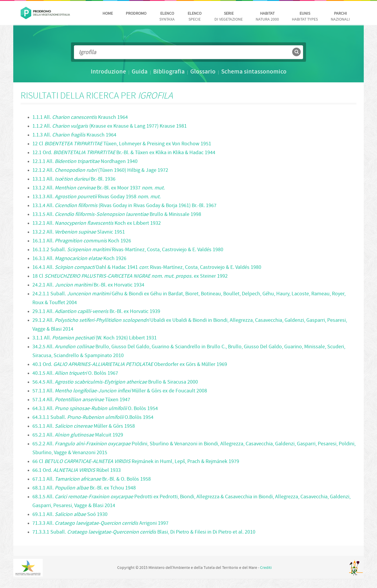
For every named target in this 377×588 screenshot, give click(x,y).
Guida (140, 72)
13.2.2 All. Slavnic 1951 (79, 232)
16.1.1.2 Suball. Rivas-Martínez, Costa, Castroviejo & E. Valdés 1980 (128, 250)
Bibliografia (169, 72)
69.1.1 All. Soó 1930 (70, 515)
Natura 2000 (267, 17)
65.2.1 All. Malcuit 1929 (78, 435)
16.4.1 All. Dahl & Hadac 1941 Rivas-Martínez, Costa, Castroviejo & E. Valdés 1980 (147, 268)
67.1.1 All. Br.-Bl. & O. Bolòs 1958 (92, 479)
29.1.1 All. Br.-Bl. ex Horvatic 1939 (96, 312)
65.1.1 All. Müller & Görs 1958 (84, 426)
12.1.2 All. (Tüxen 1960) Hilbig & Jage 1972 (100, 170)
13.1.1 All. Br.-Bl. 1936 (74, 179)
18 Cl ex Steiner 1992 (130, 276)
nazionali (340, 17)
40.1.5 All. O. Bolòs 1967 (75, 373)
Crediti (266, 568)
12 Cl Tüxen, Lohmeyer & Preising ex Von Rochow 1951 (122, 144)
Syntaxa (167, 17)
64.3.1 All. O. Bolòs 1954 (95, 409)
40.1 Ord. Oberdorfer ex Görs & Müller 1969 (130, 365)
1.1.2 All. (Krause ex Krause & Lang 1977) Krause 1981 (110, 126)
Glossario (203, 72)
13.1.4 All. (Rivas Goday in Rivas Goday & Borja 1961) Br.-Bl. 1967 (124, 206)
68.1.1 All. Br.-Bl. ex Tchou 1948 (84, 488)
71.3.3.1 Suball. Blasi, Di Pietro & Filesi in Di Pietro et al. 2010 (144, 532)
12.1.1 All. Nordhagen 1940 (85, 162)
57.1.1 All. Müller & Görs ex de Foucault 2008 (120, 391)
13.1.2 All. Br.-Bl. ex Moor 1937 (99, 188)
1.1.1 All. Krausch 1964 (80, 118)
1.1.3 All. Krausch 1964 (74, 135)
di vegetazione (229, 17)
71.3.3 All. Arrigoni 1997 (100, 523)
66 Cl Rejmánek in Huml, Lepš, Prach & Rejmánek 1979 (136, 462)
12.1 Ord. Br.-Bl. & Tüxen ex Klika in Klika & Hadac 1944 (124, 153)
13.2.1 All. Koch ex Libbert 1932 (97, 223)
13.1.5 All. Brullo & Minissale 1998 (117, 215)
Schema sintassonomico (254, 72)
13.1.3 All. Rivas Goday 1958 (96, 197)
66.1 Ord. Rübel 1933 (77, 470)
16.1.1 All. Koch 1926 (82, 241)
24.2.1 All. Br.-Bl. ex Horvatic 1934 (88, 285)
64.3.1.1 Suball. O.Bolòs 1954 (93, 418)
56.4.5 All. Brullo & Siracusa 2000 (115, 382)
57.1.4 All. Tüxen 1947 (81, 400)
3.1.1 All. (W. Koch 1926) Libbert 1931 (95, 338)
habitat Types (305, 17)
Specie (195, 17)
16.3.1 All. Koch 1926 (79, 259)
